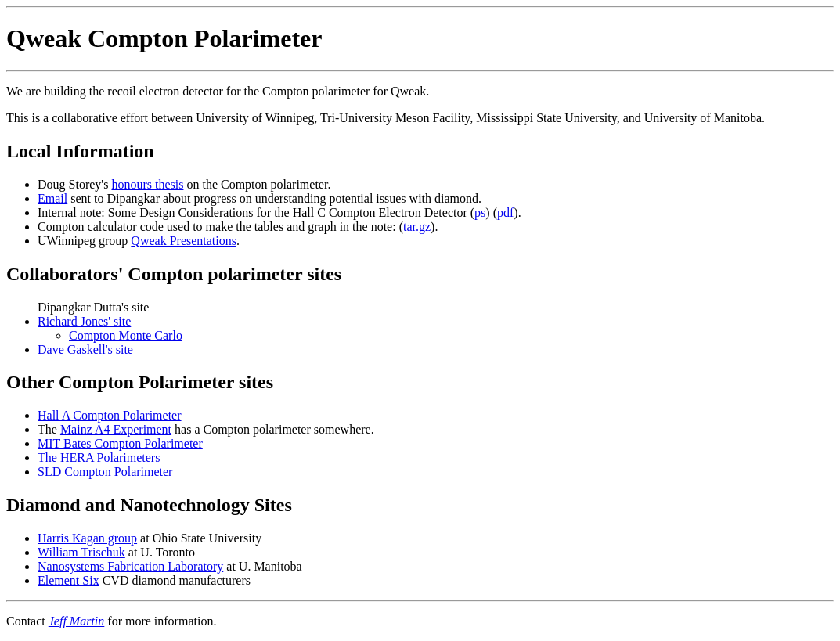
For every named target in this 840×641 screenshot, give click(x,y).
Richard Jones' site (84, 321)
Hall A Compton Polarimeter (110, 415)
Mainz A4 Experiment (116, 429)
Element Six (68, 580)
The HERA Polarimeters (99, 457)
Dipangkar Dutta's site (436, 329)
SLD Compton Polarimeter (105, 472)
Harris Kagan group (87, 538)
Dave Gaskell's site (85, 349)
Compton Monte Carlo (126, 335)
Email (52, 198)
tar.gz (417, 227)
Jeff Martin (77, 621)
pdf (505, 212)
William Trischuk (81, 552)
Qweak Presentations (184, 241)
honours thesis (147, 184)
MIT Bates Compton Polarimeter (120, 443)
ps (480, 212)
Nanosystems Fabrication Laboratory (130, 566)
